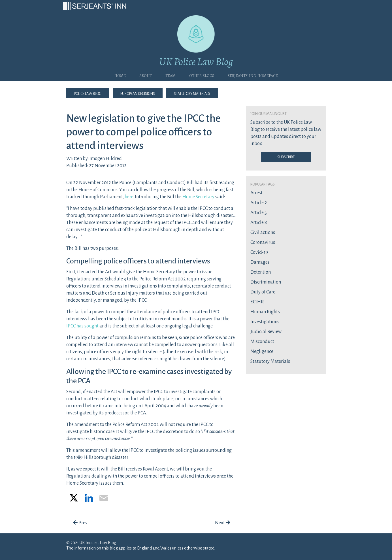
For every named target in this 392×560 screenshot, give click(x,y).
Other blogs (202, 75)
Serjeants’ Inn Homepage (253, 75)
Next (223, 523)
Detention (261, 272)
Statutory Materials (192, 93)
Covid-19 (259, 252)
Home (120, 75)
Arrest (256, 193)
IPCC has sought (82, 326)
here (129, 197)
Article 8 (259, 223)
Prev (80, 523)
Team (171, 75)
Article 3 (259, 213)
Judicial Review (266, 332)
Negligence (262, 352)
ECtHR (257, 302)
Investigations (265, 322)
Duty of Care (263, 292)
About (146, 75)
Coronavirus (263, 242)
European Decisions (138, 93)
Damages (260, 262)
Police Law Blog (88, 93)
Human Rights (265, 312)
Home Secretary (198, 197)
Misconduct (262, 342)
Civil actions (263, 233)
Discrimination (266, 282)
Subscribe (286, 157)
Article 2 (259, 203)
